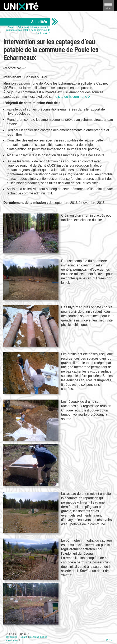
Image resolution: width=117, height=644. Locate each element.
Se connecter (11, 640)
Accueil (11, 27)
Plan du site (11, 637)
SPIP (107, 640)
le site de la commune (71, 97)
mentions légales (38, 637)
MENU (108, 7)
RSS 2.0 (23, 637)
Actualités (23, 27)
